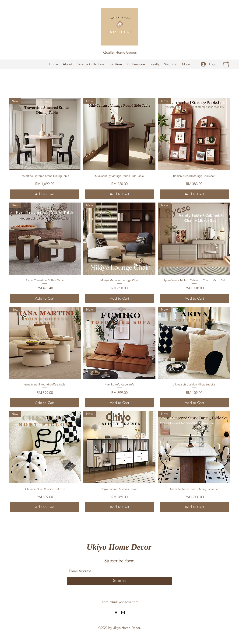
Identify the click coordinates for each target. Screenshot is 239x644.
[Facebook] (116, 612)
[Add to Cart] (45, 194)
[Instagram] (123, 612)
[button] (226, 64)
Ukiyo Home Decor (119, 547)
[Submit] (119, 581)
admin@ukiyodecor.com (120, 602)
